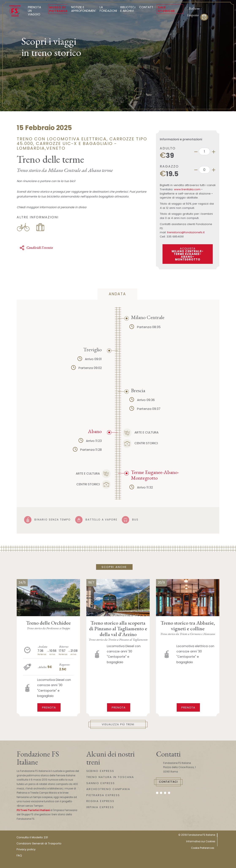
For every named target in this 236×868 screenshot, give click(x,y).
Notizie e (84, 9)
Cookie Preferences (203, 848)
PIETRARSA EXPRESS (103, 795)
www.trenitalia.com (187, 189)
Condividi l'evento (36, 248)
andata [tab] (117, 294)
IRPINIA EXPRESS (100, 807)
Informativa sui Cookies (201, 841)
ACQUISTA (188, 254)
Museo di (58, 9)
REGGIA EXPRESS (100, 801)
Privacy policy (26, 849)
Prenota (49, 708)
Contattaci (168, 782)
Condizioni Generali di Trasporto (39, 843)
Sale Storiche (166, 9)
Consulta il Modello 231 (32, 837)
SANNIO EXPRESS (101, 783)
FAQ (19, 855)
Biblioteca (128, 9)
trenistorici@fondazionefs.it (186, 232)
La (109, 9)
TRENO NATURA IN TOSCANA (110, 777)
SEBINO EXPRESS (100, 771)
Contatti (147, 7)
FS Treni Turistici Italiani (33, 810)
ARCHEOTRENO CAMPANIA (108, 789)
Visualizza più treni (118, 724)
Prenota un (36, 11)
